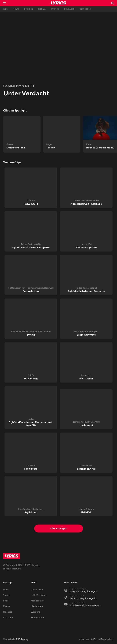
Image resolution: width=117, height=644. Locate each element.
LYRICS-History (39, 595)
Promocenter (37, 618)
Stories (7, 595)
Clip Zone (8, 618)
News (6, 590)
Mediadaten (37, 606)
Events (7, 606)
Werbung (36, 612)
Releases (8, 612)
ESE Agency (22, 639)
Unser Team (37, 590)
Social (6, 601)
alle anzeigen (59, 528)
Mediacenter (37, 601)
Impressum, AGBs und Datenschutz (96, 639)
